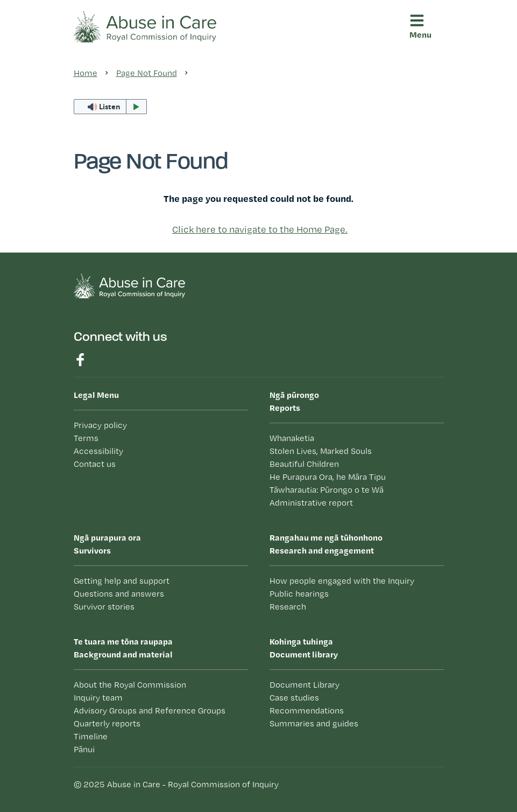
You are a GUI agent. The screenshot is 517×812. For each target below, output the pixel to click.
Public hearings (299, 594)
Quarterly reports (107, 723)
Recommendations (307, 710)
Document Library (304, 685)
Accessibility (98, 451)
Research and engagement (357, 543)
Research (288, 607)
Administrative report (311, 503)
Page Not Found (147, 73)
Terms (86, 438)
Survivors (161, 543)
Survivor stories (104, 607)
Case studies (294, 698)
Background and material (161, 647)
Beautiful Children (304, 464)
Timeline (91, 736)
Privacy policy (100, 425)
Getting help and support (122, 581)
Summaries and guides (314, 723)
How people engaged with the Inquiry (342, 581)
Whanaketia (292, 438)
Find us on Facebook (80, 360)
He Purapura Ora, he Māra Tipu (328, 477)
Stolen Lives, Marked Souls (321, 451)
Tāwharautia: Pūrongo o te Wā (327, 490)
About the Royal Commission (130, 685)
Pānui (84, 749)
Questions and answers (119, 594)
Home (86, 73)
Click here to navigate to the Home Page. (260, 229)
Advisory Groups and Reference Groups (150, 710)
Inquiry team (98, 698)
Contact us (95, 464)
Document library (357, 647)
